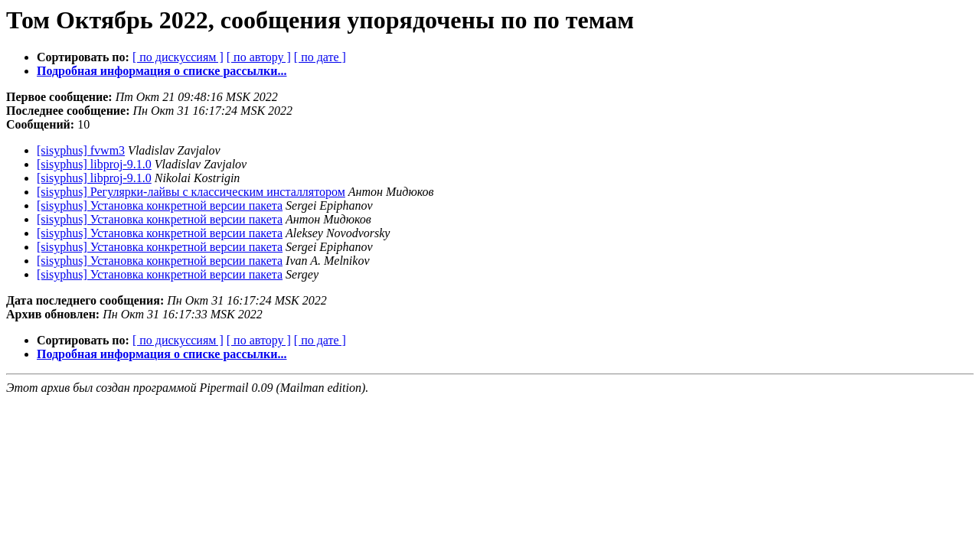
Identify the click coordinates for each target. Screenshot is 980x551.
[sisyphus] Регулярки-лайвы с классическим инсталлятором (191, 192)
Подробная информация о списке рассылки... (162, 71)
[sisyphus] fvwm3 (81, 150)
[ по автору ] (259, 57)
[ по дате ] (320, 57)
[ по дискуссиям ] (178, 57)
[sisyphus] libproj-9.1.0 (94, 164)
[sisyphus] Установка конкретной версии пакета (160, 205)
